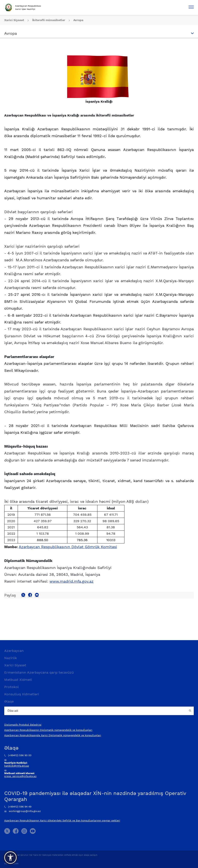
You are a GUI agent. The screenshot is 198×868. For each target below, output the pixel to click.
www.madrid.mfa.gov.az (72, 581)
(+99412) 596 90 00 (18, 755)
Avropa (78, 20)
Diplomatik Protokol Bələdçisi (23, 725)
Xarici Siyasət (15, 20)
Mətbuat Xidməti (18, 680)
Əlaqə (9, 701)
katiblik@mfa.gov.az (17, 766)
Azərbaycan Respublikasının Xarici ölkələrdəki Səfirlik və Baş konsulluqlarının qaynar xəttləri (62, 821)
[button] (10, 858)
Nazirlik (11, 658)
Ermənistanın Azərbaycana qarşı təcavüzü (39, 672)
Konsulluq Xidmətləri (22, 694)
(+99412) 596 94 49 (18, 807)
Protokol (12, 687)
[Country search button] (191, 711)
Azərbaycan (14, 651)
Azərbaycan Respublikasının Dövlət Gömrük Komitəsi (68, 547)
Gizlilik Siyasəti (11, 864)
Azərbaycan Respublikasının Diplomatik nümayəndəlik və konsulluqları (48, 730)
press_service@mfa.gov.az (20, 776)
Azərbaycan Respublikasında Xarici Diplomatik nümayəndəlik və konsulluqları (53, 735)
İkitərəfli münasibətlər (49, 20)
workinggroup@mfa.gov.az (22, 811)
